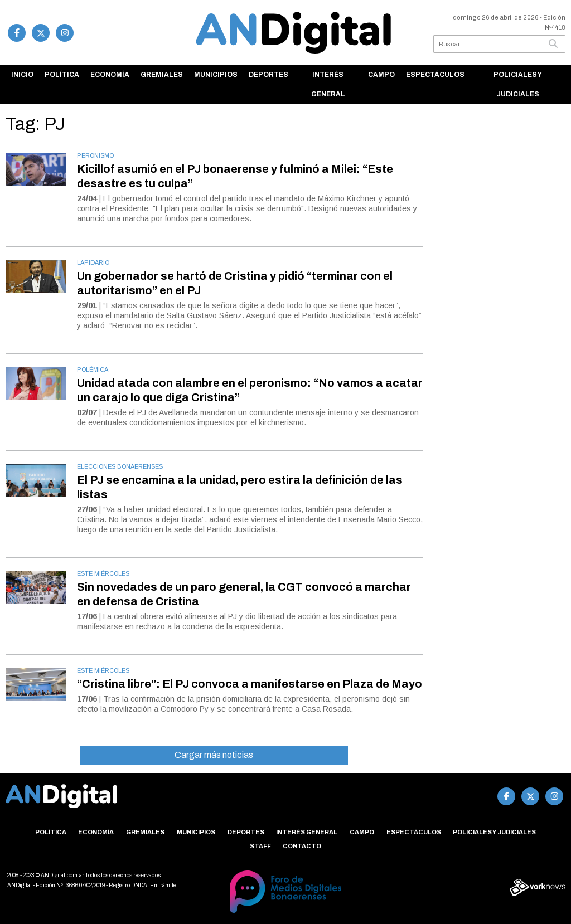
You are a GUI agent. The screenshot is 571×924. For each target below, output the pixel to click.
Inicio (22, 75)
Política (62, 75)
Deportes (268, 75)
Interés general (328, 84)
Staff (260, 846)
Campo (381, 75)
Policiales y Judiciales (518, 84)
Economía (110, 75)
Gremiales (162, 75)
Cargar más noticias (214, 755)
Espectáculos (435, 75)
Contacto (302, 846)
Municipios (216, 75)
